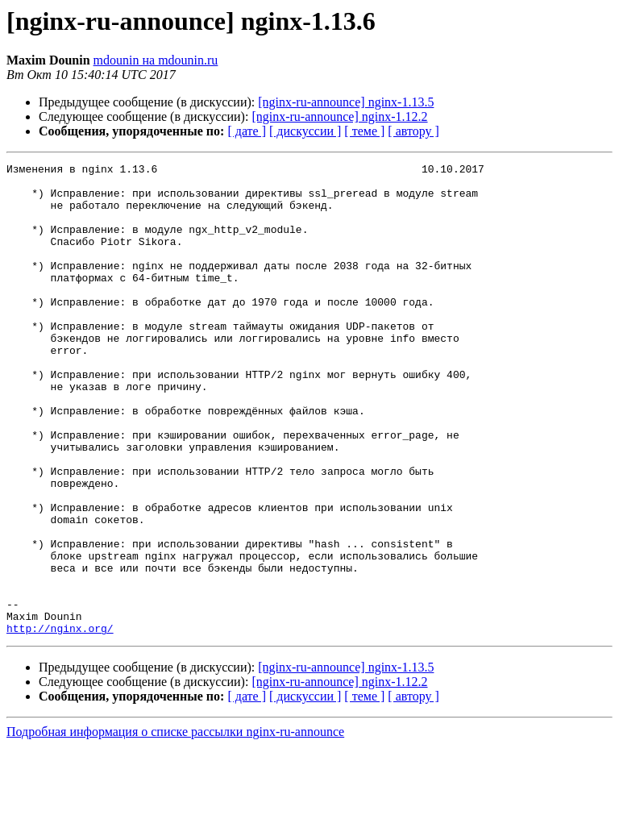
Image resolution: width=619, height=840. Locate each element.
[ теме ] (364, 131)
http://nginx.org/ (60, 722)
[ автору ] (413, 131)
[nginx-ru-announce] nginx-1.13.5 (346, 102)
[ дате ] (247, 131)
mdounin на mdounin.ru (156, 60)
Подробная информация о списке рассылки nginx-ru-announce (175, 826)
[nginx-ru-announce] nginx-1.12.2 (339, 116)
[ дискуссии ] (305, 131)
